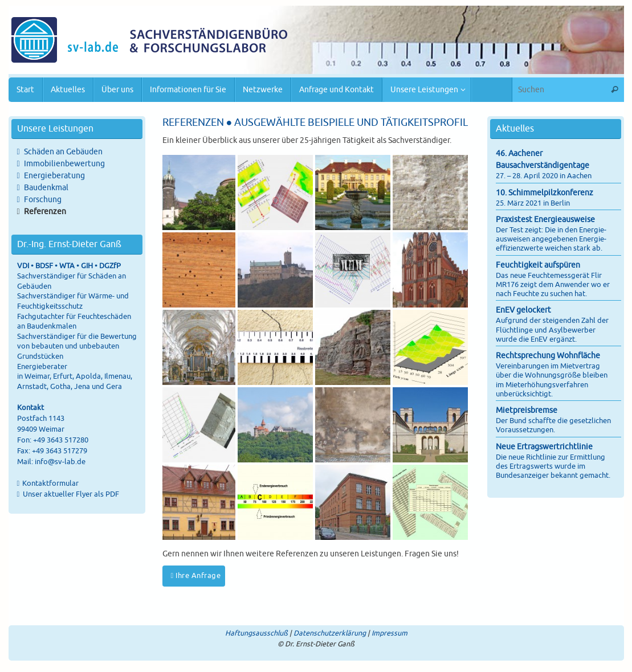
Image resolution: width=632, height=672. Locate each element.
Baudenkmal (46, 188)
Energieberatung (54, 176)
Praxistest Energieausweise (545, 220)
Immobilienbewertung (64, 164)
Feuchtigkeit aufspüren (538, 265)
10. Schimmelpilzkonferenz (545, 193)
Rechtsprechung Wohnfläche (548, 356)
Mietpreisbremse (527, 410)
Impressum (390, 633)
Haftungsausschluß (256, 633)
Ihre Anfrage (196, 576)
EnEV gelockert (523, 310)
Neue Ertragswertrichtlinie (544, 447)
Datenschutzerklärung (330, 633)
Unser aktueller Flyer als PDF (70, 494)
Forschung (43, 200)
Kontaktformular (50, 483)
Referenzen (45, 212)
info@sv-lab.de (60, 462)
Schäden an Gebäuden (63, 152)
